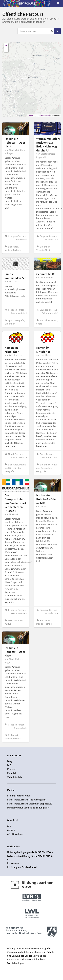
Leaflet (30, 116)
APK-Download (15, 834)
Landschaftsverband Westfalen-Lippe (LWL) (30, 804)
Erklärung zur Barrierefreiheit (22, 867)
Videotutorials (15, 777)
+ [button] (6, 46)
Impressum (13, 863)
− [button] (6, 50)
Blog (10, 761)
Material (12, 773)
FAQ (9, 765)
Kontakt (11, 769)
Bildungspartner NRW (19, 796)
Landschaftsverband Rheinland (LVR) (26, 800)
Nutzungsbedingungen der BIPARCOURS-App (31, 852)
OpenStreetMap (43, 116)
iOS (9, 826)
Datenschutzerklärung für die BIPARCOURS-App (30, 858)
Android (11, 830)
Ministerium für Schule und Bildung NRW (28, 808)
